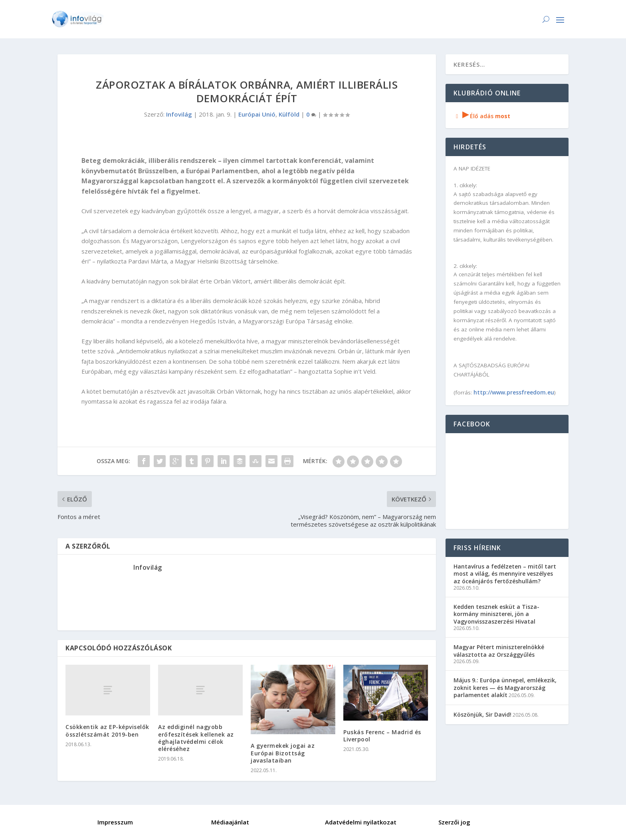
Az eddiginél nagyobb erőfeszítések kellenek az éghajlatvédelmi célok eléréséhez (196, 738)
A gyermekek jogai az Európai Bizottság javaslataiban (283, 753)
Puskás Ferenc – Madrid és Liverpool (382, 736)
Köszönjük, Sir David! (482, 714)
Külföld (289, 114)
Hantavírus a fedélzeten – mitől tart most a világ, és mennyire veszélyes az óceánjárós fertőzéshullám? (505, 574)
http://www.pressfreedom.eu (514, 392)
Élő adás (482, 116)
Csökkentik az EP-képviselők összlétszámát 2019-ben (107, 730)
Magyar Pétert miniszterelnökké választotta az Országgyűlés (499, 651)
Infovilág (179, 114)
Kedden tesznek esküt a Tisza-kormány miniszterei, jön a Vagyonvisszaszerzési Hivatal (496, 614)
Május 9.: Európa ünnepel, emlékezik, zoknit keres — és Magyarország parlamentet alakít (505, 687)
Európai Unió (257, 114)
